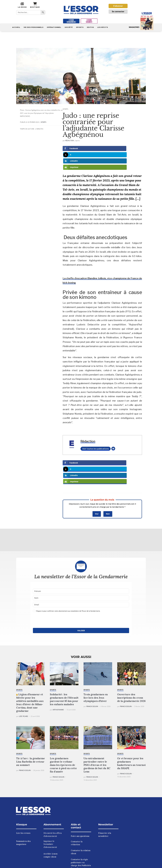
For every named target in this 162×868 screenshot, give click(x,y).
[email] (81, 571)
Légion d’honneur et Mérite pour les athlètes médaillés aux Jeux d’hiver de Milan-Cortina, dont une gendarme (30, 669)
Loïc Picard (23, 683)
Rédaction (70, 144)
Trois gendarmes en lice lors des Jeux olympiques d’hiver (96, 664)
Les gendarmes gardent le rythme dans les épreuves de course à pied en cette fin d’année (63, 731)
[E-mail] (113, 434)
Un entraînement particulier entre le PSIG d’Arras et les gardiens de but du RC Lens (97, 731)
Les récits (103, 27)
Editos (90, 27)
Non (108, 480)
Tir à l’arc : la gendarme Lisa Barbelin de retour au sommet (31, 728)
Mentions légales (92, 865)
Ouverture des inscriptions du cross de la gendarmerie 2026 (131, 664)
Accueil (16, 27)
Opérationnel (54, 27)
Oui (97, 480)
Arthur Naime (58, 676)
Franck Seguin (92, 673)
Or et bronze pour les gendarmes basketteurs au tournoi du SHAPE (131, 729)
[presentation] (52, 587)
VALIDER (81, 597)
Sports (80, 27)
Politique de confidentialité (113, 865)
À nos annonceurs (135, 865)
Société (69, 27)
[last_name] (81, 564)
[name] (81, 558)
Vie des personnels (34, 27)
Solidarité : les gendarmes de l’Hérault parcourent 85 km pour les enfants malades (64, 666)
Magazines (141, 27)
